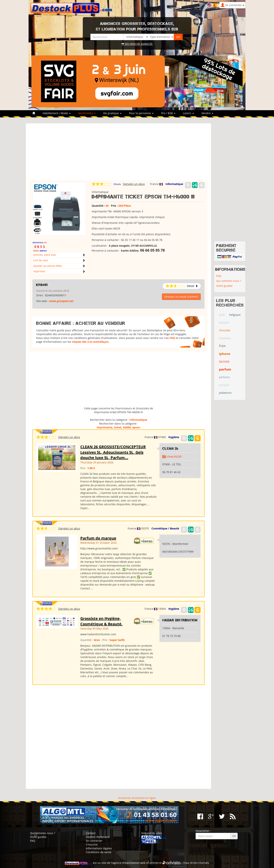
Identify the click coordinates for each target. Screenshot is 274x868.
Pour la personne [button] (141, 113)
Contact (91, 833)
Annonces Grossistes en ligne (137, 798)
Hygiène (174, 437)
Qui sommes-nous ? (229, 281)
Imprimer (39, 271)
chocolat (225, 330)
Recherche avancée (137, 44)
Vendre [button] (207, 113)
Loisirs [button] (188, 113)
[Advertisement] (118, 154)
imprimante (104, 427)
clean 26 (170, 449)
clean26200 (174, 456)
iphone (225, 354)
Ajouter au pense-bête (48, 266)
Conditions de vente (99, 852)
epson (136, 427)
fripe (222, 346)
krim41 (42, 285)
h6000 (127, 427)
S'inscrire (92, 844)
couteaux (225, 338)
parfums (224, 377)
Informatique (174, 184)
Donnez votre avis (45, 255)
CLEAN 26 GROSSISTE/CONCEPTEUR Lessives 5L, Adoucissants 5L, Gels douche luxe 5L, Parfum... (113, 452)
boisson (224, 322)
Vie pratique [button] (112, 113)
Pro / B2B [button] (168, 113)
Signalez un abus (134, 184)
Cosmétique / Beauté (165, 528)
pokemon (225, 393)
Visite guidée (224, 286)
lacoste (224, 361)
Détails (117, 184)
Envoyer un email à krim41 (181, 297)
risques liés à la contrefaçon (90, 342)
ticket (118, 427)
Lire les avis (41, 260)
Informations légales (99, 848)
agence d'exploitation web (129, 863)
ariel (222, 315)
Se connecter (94, 841)
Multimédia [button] (87, 113)
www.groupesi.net (61, 301)
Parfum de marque (98, 538)
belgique (235, 315)
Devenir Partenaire (98, 837)
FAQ (172, 338)
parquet (224, 385)
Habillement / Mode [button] (57, 113)
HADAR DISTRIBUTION (180, 620)
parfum (225, 369)
